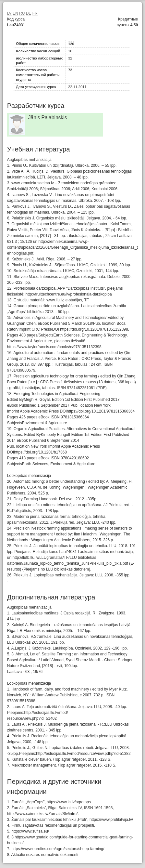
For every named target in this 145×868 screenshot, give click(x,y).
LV (9, 13)
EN (15, 13)
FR (35, 13)
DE (29, 13)
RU (22, 13)
